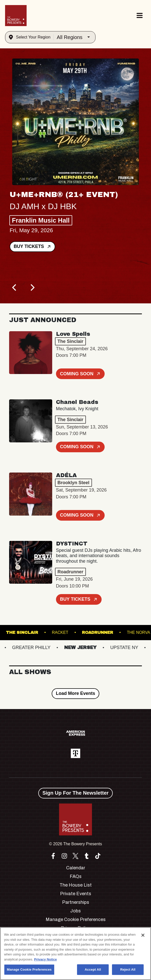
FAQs (76, 876)
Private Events (76, 894)
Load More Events (75, 693)
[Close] (143, 935)
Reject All (128, 969)
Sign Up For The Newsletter (75, 793)
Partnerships (76, 902)
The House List (76, 885)
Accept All (93, 969)
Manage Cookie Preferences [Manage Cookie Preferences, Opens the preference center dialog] (29, 969)
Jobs (75, 911)
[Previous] (15, 288)
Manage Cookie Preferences (76, 919)
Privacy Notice (46, 959)
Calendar (76, 868)
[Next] (32, 288)
